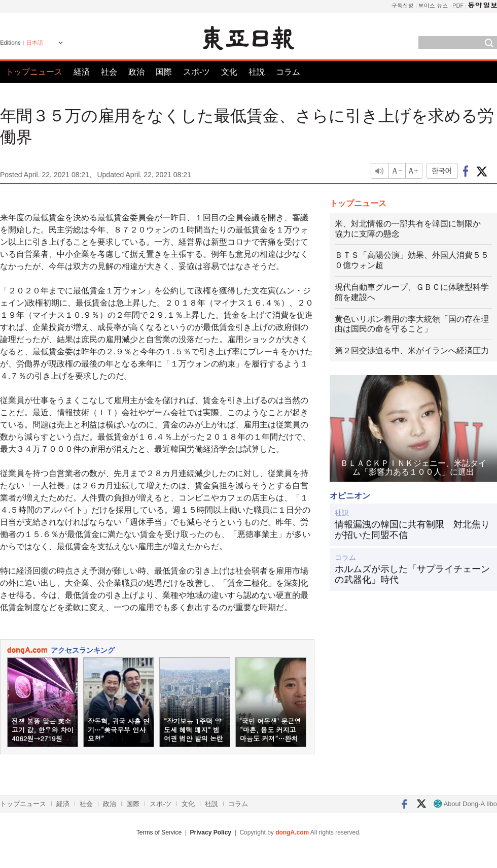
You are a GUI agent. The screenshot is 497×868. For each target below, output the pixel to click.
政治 (136, 72)
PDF (458, 5)
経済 (82, 72)
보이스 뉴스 (433, 5)
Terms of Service (159, 832)
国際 (164, 72)
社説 (257, 72)
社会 (109, 72)
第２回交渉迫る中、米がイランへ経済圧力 (412, 350)
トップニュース (34, 72)
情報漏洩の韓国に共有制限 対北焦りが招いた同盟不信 (412, 530)
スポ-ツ (197, 72)
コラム (288, 72)
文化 (229, 72)
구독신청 (403, 5)
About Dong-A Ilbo (465, 804)
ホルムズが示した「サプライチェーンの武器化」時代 (412, 575)
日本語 (35, 43)
